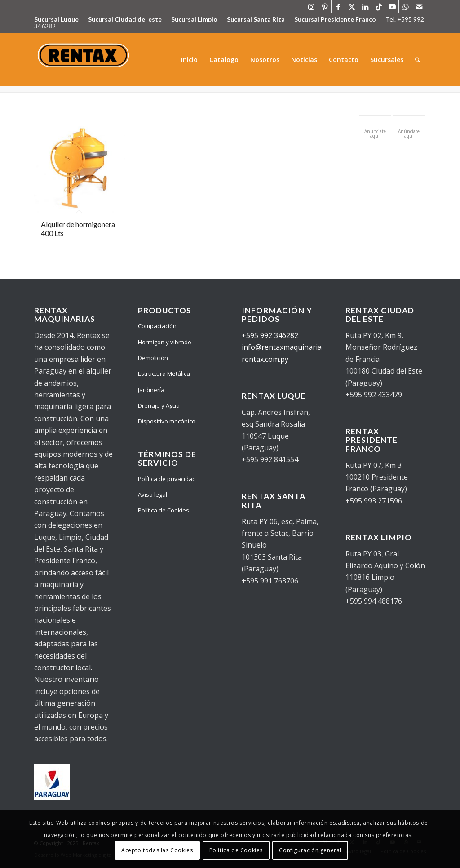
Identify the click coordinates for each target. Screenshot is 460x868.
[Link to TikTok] (378, 7)
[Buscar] (418, 60)
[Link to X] (352, 7)
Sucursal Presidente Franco (335, 19)
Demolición (153, 358)
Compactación (157, 326)
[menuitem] (189, 60)
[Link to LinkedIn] (365, 7)
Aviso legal (153, 494)
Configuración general (310, 850)
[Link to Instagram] (311, 7)
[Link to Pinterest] (325, 7)
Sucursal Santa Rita (256, 19)
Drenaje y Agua (159, 405)
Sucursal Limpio (194, 19)
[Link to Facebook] (338, 7)
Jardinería (151, 390)
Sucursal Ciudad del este (125, 19)
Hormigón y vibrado (165, 342)
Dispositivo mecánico (167, 421)
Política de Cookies (164, 510)
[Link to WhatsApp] (405, 7)
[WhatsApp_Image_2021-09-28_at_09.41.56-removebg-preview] (85, 60)
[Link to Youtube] (392, 7)
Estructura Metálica (164, 374)
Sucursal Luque (56, 19)
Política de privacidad (167, 479)
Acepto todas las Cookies (157, 850)
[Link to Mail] (419, 7)
